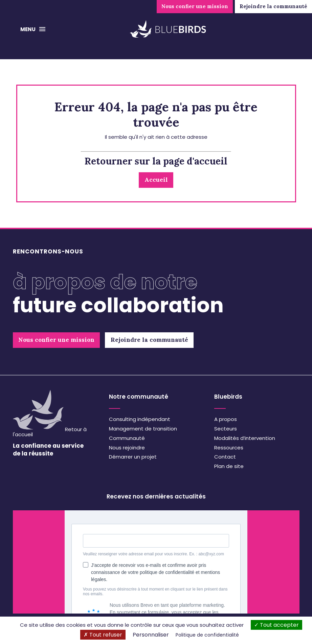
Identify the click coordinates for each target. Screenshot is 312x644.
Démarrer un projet (133, 457)
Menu (28, 29)
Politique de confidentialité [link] (207, 635)
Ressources (229, 448)
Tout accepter (276, 625)
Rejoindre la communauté (273, 6)
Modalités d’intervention (245, 438)
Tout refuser (103, 635)
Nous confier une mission (195, 6)
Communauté (127, 438)
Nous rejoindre (127, 448)
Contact (225, 457)
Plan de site (229, 466)
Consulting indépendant (140, 419)
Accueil (156, 180)
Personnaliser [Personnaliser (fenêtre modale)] (151, 635)
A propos (226, 419)
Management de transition (143, 429)
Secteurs (226, 429)
